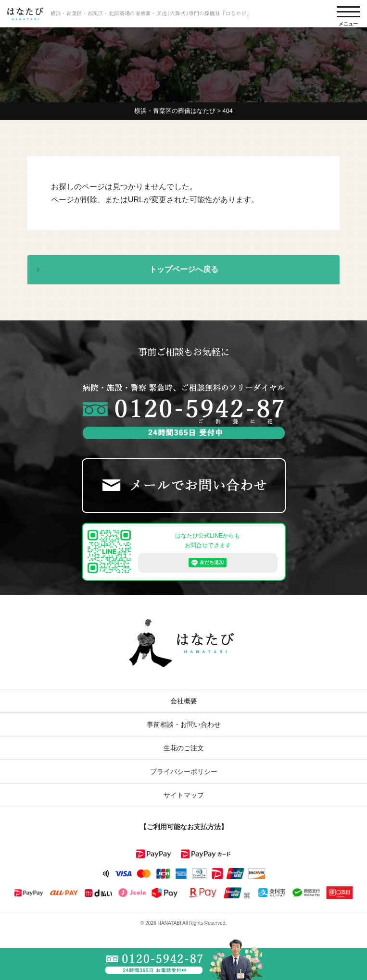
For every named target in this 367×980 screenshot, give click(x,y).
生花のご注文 (184, 748)
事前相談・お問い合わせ (184, 724)
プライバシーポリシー (184, 772)
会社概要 (184, 701)
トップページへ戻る (184, 270)
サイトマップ (184, 795)
